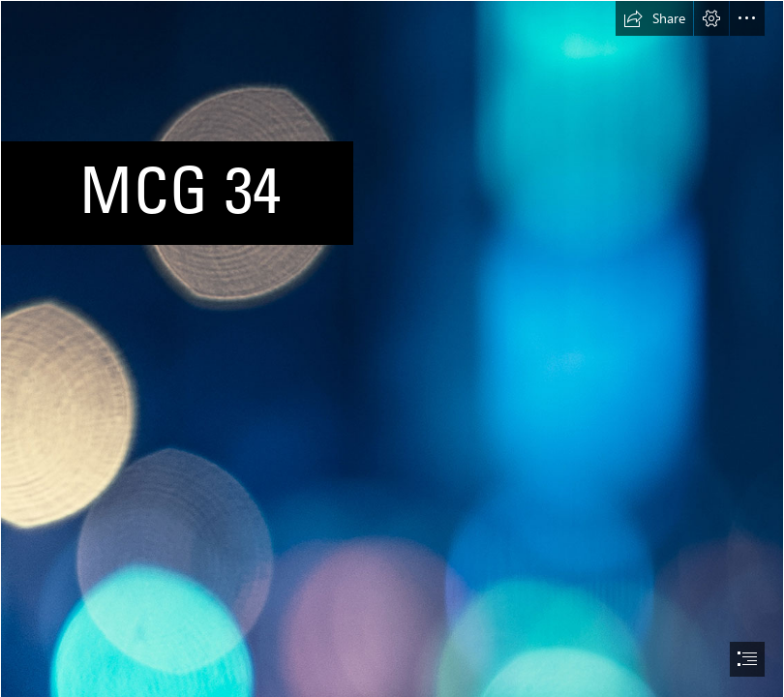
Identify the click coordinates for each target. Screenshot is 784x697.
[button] (654, 18)
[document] (392, 348)
